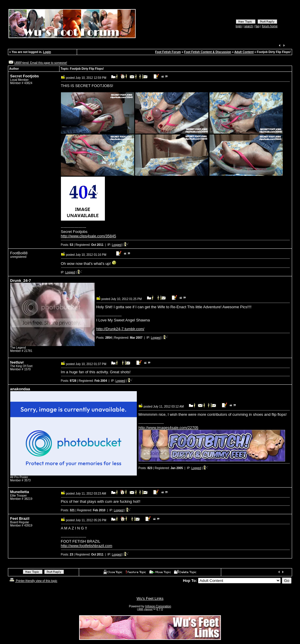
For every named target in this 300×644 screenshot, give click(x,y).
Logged (117, 245)
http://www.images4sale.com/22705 (169, 428)
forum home (270, 26)
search (249, 26)
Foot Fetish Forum (168, 52)
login (239, 26)
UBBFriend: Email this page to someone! (41, 63)
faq (258, 26)
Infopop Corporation (158, 606)
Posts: (67, 245)
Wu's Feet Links (150, 598)
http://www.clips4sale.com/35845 (89, 236)
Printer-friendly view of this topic (33, 581)
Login (47, 52)
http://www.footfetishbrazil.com (87, 546)
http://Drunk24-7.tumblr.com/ (120, 329)
